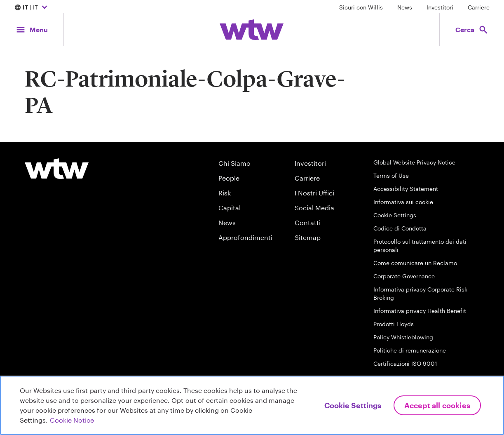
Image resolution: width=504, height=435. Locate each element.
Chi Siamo (234, 163)
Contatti (308, 222)
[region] (252, 405)
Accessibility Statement (406, 189)
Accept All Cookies (437, 405)
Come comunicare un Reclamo (415, 263)
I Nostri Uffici (314, 193)
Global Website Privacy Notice (414, 162)
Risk (225, 193)
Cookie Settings (395, 215)
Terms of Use (391, 175)
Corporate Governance (404, 276)
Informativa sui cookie (403, 202)
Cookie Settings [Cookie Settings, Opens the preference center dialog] (353, 405)
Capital (230, 208)
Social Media (314, 208)
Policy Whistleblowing (403, 337)
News (405, 7)
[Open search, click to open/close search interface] (472, 29)
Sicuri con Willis (361, 7)
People (229, 178)
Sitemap (308, 237)
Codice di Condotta (400, 228)
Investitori (440, 7)
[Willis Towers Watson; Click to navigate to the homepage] (252, 30)
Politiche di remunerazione (410, 350)
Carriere (479, 7)
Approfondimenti (245, 237)
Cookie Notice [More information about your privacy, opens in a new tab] (72, 420)
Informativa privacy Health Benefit (420, 311)
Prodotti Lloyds (394, 324)
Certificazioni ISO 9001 (405, 363)
